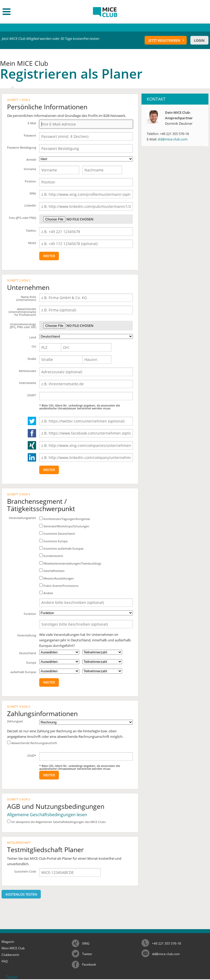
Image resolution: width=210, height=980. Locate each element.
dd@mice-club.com (173, 139)
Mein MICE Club (13, 948)
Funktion (30, 614)
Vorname (30, 169)
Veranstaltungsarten (22, 518)
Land (33, 337)
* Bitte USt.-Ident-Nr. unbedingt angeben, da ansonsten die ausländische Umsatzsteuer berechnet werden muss (80, 407)
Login (199, 40)
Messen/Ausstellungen (56, 578)
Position (30, 181)
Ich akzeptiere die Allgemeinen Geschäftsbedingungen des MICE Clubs (56, 822)
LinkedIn (30, 205)
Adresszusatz (27, 371)
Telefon (31, 231)
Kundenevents (51, 556)
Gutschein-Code (25, 871)
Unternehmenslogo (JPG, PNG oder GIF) (23, 326)
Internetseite (28, 383)
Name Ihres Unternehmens (26, 298)
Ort (34, 346)
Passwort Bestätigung (22, 147)
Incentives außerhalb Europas (61, 548)
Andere (46, 593)
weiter (49, 256)
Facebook (89, 964)
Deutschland (28, 653)
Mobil (32, 243)
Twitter (87, 954)
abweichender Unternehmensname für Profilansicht (22, 312)
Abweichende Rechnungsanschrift (32, 743)
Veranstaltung (27, 635)
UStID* (32, 395)
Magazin (8, 942)
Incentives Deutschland (57, 533)
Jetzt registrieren (164, 40)
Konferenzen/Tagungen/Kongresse (65, 519)
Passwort (30, 135)
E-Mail (32, 123)
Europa (31, 662)
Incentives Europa (53, 541)
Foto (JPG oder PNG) (22, 218)
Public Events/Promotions (59, 586)
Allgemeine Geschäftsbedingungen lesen (47, 815)
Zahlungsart (15, 721)
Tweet (12, 977)
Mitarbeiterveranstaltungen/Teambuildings (70, 563)
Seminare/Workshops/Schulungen (64, 526)
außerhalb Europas (23, 672)
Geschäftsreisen (52, 571)
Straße (32, 359)
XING (33, 193)
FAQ (5, 961)
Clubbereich (10, 955)
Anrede (31, 159)
